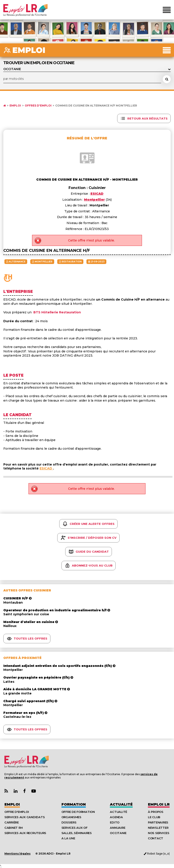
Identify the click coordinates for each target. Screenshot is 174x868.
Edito (115, 822)
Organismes (71, 817)
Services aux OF (75, 828)
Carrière (12, 822)
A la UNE (68, 838)
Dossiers (69, 822)
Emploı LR (159, 804)
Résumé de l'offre (87, 138)
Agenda (116, 817)
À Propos (156, 812)
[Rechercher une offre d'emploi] (167, 79)
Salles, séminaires (77, 833)
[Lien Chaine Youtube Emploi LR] (34, 791)
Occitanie (118, 833)
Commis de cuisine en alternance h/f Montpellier (96, 106)
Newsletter (158, 828)
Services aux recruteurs (25, 833)
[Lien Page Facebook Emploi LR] (24, 791)
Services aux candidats (25, 817)
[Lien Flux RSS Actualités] (6, 791)
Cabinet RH (13, 828)
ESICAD (46, 468)
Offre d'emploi (17, 812)
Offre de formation (78, 812)
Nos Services (159, 833)
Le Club (154, 817)
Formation (74, 804)
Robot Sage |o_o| (157, 854)
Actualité (121, 804)
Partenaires (158, 822)
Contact (156, 838)
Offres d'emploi (38, 106)
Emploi (15, 106)
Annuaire (118, 828)
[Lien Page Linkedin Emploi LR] (16, 791)
